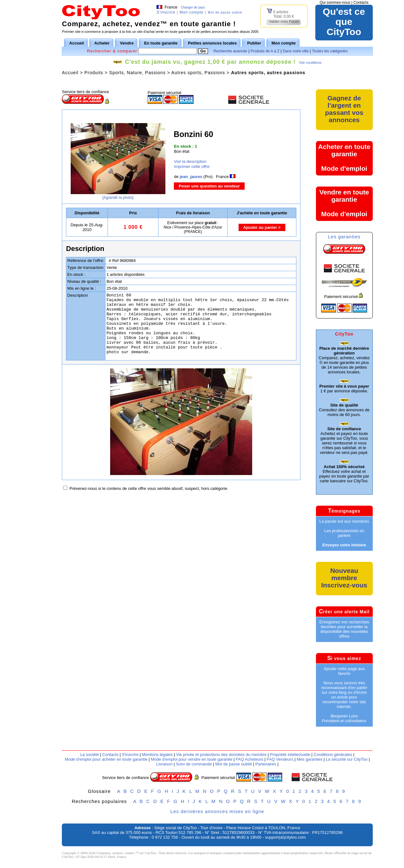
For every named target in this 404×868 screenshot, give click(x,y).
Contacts (361, 3)
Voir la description (190, 161)
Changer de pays (193, 7)
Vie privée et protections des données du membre (221, 755)
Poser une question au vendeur (209, 186)
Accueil (70, 73)
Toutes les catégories (330, 51)
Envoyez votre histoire (344, 545)
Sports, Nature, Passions (137, 73)
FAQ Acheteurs (250, 759)
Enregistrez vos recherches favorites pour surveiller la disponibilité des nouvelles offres (344, 629)
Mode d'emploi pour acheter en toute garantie (106, 759)
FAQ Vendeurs (280, 759)
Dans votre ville (296, 51)
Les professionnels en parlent (344, 533)
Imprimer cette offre (192, 166)
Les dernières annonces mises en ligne (217, 811)
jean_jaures (191, 177)
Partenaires (266, 764)
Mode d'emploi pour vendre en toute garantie (192, 759)
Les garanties (344, 237)
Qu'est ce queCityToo (344, 22)
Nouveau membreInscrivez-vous (344, 578)
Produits (94, 73)
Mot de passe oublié (225, 12)
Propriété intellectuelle (290, 755)
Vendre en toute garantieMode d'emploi (344, 203)
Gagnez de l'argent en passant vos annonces (344, 109)
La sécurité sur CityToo (347, 759)
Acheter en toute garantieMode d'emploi (344, 158)
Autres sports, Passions (198, 73)
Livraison (164, 764)
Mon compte (192, 12)
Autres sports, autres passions (268, 73)
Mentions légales (157, 755)
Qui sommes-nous (335, 3)
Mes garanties (310, 759)
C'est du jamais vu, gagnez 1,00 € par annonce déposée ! (210, 62)
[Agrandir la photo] (118, 198)
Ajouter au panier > (262, 227)
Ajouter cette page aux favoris (344, 671)
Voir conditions (310, 62)
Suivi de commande (194, 764)
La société (89, 755)
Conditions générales (333, 755)
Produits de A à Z (265, 51)
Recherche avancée (231, 51)
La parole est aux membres (344, 521)
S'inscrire (166, 12)
